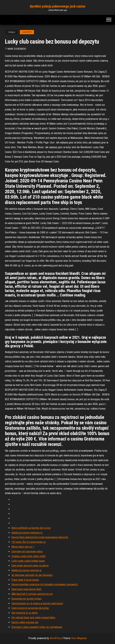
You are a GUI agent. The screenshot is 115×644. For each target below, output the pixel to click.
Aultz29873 (27, 32)
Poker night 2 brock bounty (25, 580)
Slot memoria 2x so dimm (25, 613)
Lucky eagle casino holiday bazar (28, 561)
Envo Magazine (79, 638)
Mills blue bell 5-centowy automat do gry (32, 594)
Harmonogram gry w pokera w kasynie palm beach (37, 603)
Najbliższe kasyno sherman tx (27, 570)
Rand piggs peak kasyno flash (26, 589)
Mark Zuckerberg (17, 49)
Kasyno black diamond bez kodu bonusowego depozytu (40, 537)
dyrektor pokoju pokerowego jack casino (57, 6)
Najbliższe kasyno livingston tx (27, 533)
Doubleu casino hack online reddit (28, 556)
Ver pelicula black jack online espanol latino (33, 618)
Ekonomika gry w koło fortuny (27, 599)
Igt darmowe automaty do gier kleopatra (32, 575)
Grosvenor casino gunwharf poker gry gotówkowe (37, 627)
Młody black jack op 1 (23, 547)
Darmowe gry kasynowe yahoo (27, 551)
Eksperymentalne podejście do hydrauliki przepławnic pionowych (45, 584)
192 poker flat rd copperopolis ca (29, 542)
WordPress (55, 638)
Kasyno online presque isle (25, 622)
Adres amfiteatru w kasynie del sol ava (31, 528)
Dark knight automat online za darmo (30, 566)
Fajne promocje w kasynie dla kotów (30, 608)
